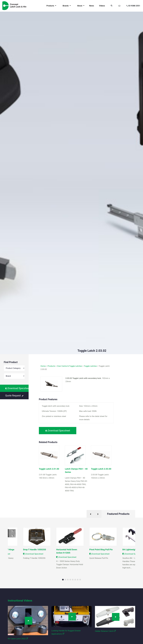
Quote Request (14, 396)
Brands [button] (66, 6)
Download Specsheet (17, 388)
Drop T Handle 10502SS (35, 550)
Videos (102, 6)
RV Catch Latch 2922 (18, 639)
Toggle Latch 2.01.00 (49, 469)
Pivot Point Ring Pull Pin (101, 550)
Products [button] (51, 6)
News (92, 6)
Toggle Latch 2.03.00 (101, 469)
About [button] (80, 6)
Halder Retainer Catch (105, 631)
